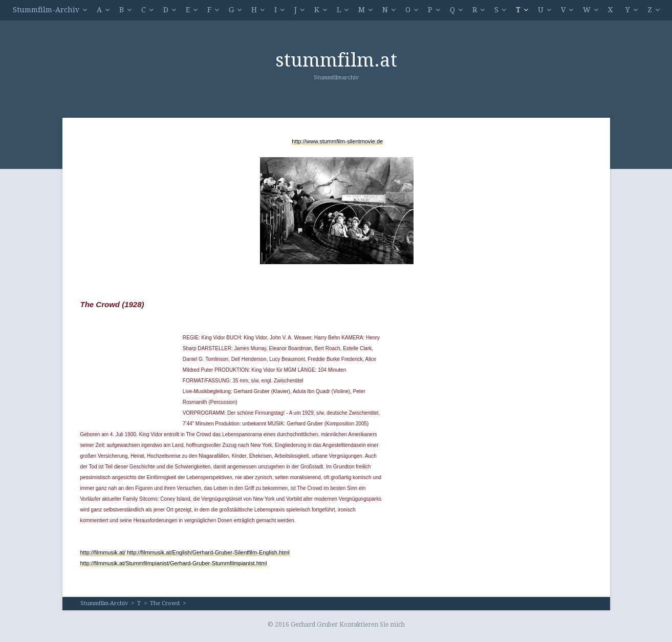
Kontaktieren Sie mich (372, 625)
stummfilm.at (336, 60)
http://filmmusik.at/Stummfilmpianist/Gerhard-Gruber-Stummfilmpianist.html (174, 563)
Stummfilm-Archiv (46, 10)
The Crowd (165, 603)
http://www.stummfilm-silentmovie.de (337, 141)
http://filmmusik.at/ (103, 552)
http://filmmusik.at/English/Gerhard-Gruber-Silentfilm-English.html (208, 552)
